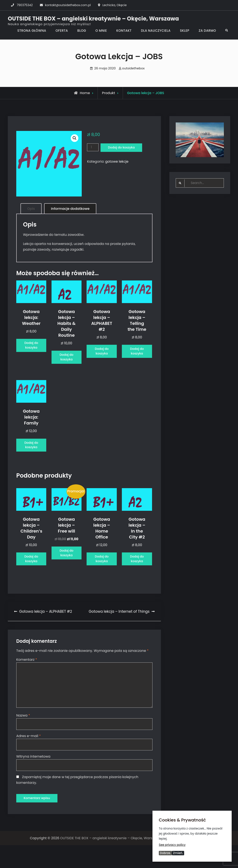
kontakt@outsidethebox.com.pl (68, 5)
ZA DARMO (207, 31)
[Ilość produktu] (93, 147)
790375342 (25, 5)
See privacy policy (172, 844)
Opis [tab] (31, 209)
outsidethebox (133, 68)
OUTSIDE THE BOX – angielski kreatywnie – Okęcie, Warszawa (93, 19)
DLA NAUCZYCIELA (156, 31)
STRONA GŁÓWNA (32, 31)
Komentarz (27, 679)
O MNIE (101, 31)
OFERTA (62, 31)
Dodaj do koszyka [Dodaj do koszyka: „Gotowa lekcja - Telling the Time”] (137, 355)
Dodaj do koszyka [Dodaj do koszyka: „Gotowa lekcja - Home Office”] (102, 575)
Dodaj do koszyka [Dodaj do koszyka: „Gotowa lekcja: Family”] (31, 455)
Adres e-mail (29, 758)
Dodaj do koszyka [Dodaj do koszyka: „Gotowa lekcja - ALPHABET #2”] (102, 355)
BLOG (82, 31)
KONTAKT (124, 31)
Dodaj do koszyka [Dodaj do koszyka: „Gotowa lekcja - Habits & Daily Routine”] (67, 361)
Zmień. (178, 853)
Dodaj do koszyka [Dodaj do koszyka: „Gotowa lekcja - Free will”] (67, 569)
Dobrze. (165, 853)
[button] (75, 138)
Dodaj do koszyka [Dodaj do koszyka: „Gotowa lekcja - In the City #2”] (137, 575)
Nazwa (23, 737)
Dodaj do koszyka (124, 148)
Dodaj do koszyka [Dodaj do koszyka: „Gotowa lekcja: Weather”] (31, 349)
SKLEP (185, 31)
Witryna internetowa (33, 778)
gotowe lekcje (117, 162)
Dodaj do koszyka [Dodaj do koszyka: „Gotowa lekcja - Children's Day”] (31, 575)
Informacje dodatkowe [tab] (70, 209)
